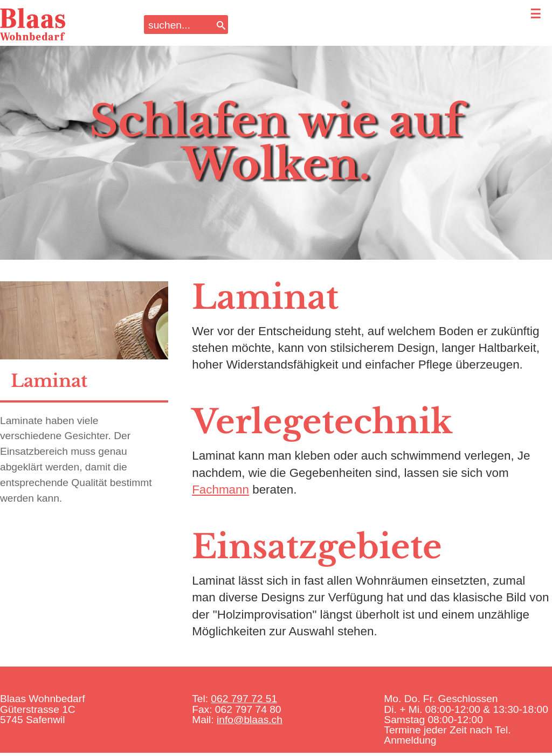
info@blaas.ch (250, 720)
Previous (26, 135)
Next (526, 135)
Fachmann (220, 490)
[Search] (221, 25)
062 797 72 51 (244, 699)
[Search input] (179, 25)
